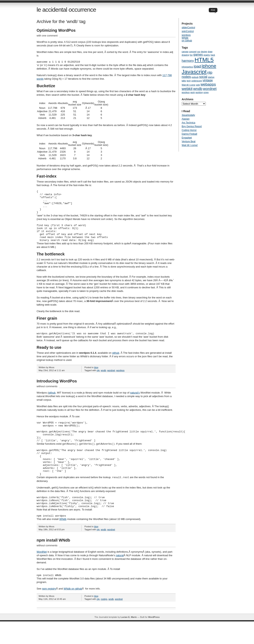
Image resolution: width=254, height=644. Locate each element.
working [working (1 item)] (199, 92)
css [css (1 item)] (199, 52)
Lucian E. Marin (129, 640)
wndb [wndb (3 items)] (198, 89)
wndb (103, 380)
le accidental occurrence (66, 10)
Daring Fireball (190, 134)
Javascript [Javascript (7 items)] (194, 72)
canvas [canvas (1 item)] (185, 52)
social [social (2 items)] (203, 77)
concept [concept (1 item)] (193, 52)
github (116, 362)
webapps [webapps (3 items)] (208, 84)
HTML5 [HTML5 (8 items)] (204, 60)
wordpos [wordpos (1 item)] (186, 92)
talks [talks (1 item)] (184, 81)
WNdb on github (73, 611)
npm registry (49, 611)
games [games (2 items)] (198, 55)
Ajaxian (186, 119)
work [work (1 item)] (193, 92)
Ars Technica (189, 123)
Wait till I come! (190, 145)
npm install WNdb (53, 562)
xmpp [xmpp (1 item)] (206, 92)
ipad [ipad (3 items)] (197, 66)
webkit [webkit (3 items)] (187, 89)
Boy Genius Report (192, 126)
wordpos (120, 380)
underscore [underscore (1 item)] (197, 81)
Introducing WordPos (57, 391)
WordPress (154, 640)
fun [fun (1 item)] (191, 55)
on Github (187, 41)
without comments (47, 396)
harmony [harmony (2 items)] (188, 61)
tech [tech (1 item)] (189, 81)
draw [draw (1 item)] (210, 52)
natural (120, 577)
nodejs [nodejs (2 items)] (186, 77)
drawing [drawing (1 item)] (185, 55)
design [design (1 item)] (204, 52)
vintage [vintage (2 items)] (208, 80)
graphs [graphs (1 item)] (207, 55)
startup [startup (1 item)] (211, 77)
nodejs (104, 622)
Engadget (187, 138)
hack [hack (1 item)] (213, 55)
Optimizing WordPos (56, 30)
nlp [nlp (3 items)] (210, 72)
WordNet (42, 574)
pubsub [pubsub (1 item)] (195, 77)
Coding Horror (189, 130)
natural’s (135, 402)
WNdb (63, 541)
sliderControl (188, 28)
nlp (98, 380)
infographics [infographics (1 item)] (187, 67)
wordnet (111, 380)
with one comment (47, 36)
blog (96, 377)
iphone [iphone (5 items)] (209, 66)
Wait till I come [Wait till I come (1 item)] (189, 85)
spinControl (188, 31)
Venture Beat (189, 141)
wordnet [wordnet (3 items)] (210, 89)
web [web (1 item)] (198, 85)
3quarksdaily (188, 115)
